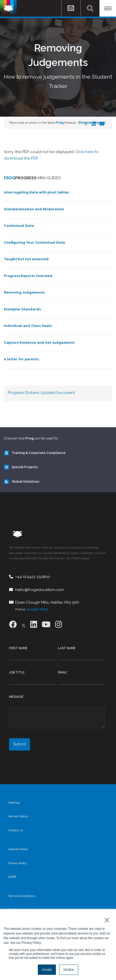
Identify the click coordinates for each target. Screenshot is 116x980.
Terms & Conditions (22, 896)
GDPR (12, 877)
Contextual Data (19, 226)
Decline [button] (69, 970)
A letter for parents (21, 359)
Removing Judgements (24, 292)
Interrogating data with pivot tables (36, 192)
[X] (24, 624)
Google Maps (37, 609)
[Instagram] (59, 624)
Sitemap (14, 803)
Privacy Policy (18, 863)
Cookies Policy (18, 849)
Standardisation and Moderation (34, 209)
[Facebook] (13, 624)
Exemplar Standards (22, 309)
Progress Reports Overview (28, 276)
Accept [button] (47, 970)
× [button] (106, 920)
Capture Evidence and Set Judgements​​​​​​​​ (39, 342)
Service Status (18, 816)
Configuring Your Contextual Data (34, 242)
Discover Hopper (92, 123)
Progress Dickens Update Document (41, 393)
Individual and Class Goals (28, 326)
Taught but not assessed (26, 259)
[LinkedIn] (34, 624)
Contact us (16, 830)
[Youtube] (46, 624)
